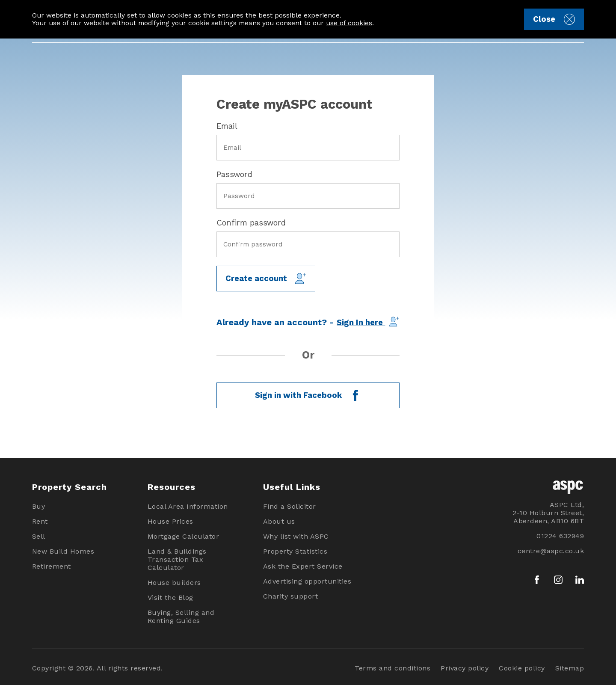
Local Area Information (188, 506)
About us (279, 521)
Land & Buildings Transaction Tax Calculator (177, 559)
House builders (174, 583)
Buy (39, 506)
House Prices (170, 521)
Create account (266, 279)
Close (554, 19)
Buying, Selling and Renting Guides (181, 617)
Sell (39, 536)
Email (227, 126)
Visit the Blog (170, 598)
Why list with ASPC (296, 536)
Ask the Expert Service (303, 566)
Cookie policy (522, 668)
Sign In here (368, 322)
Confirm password (251, 223)
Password (234, 174)
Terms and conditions (392, 668)
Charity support (291, 596)
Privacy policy (465, 668)
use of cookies (349, 23)
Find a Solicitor (290, 506)
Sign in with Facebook (308, 395)
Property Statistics (295, 551)
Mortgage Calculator (184, 536)
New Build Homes (63, 551)
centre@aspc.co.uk (551, 551)
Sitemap (570, 668)
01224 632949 (560, 536)
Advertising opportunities (307, 581)
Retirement (52, 566)
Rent (40, 521)
